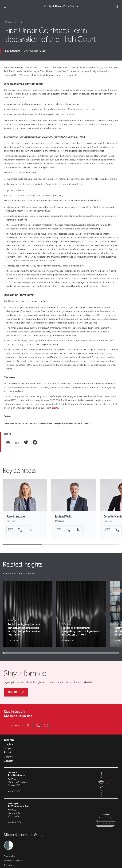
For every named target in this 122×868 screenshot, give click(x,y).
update (55, 408)
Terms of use (9, 865)
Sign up (16, 692)
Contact (9, 761)
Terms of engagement (13, 861)
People (8, 748)
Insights (16, 22)
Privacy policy (10, 856)
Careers (8, 757)
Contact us (19, 726)
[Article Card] (28, 614)
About (7, 752)
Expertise (9, 740)
